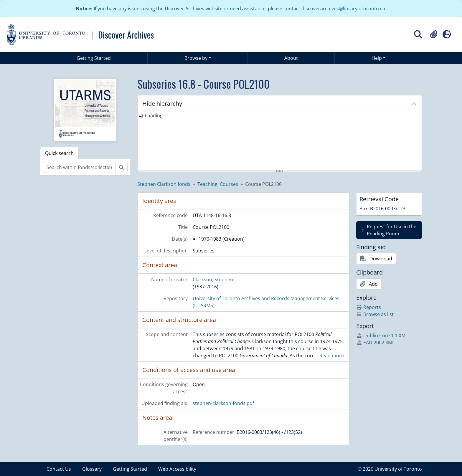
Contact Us (59, 469)
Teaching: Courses (218, 184)
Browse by (196, 58)
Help (377, 58)
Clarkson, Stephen (213, 280)
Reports (369, 307)
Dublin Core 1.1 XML (382, 335)
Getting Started (94, 58)
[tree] (280, 141)
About (291, 58)
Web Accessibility (177, 469)
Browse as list (375, 314)
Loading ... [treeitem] (156, 115)
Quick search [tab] (59, 153)
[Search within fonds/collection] (79, 167)
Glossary (92, 469)
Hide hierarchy (162, 104)
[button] (434, 34)
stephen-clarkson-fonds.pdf (223, 403)
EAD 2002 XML (375, 343)
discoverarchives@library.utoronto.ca (343, 9)
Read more (332, 356)
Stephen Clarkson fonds (164, 184)
